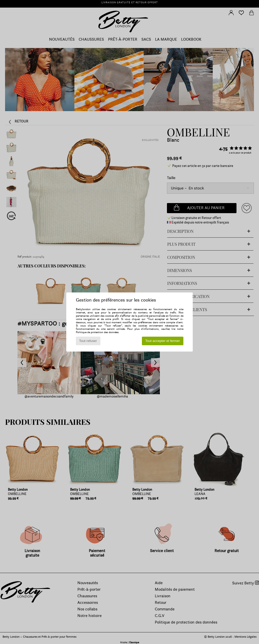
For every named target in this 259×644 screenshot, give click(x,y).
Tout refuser (88, 341)
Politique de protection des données (97, 332)
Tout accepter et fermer (163, 341)
